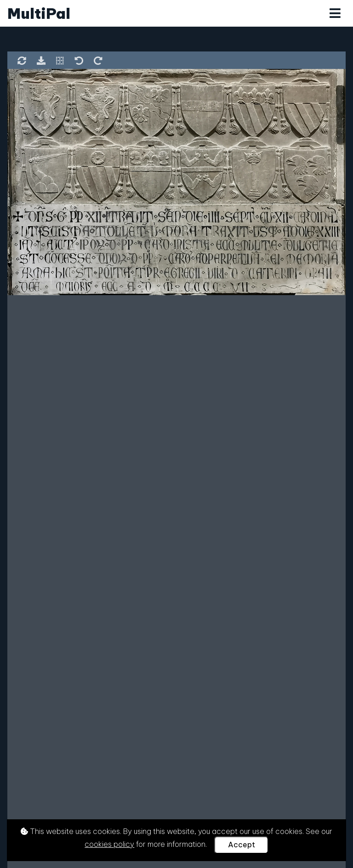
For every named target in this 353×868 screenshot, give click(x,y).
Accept (242, 845)
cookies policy (109, 844)
